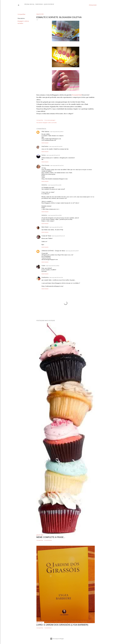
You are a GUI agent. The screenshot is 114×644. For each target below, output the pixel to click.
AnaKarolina (45, 277)
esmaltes (20, 23)
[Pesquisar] (93, 5)
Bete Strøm (45, 227)
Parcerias (38, 4)
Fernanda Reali (77, 95)
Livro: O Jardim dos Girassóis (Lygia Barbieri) (62, 625)
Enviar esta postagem (50, 120)
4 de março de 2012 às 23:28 (55, 215)
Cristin (43, 266)
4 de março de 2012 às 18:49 (57, 132)
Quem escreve (48, 4)
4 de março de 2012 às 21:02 (57, 165)
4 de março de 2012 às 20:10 (53, 155)
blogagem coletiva (23, 21)
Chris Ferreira (45, 165)
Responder (45, 143)
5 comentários (48, 628)
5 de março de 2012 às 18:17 (72, 251)
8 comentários (48, 540)
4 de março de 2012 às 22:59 (55, 185)
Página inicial (29, 4)
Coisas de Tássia (46, 236)
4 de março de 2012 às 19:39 (56, 146)
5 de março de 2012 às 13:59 (56, 227)
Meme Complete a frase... (51, 537)
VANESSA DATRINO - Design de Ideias (53, 251)
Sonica (44, 155)
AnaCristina (45, 146)
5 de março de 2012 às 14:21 (58, 236)
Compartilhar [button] (21, 14)
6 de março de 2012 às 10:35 (56, 277)
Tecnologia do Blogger (57, 639)
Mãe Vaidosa (45, 132)
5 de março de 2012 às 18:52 (53, 266)
